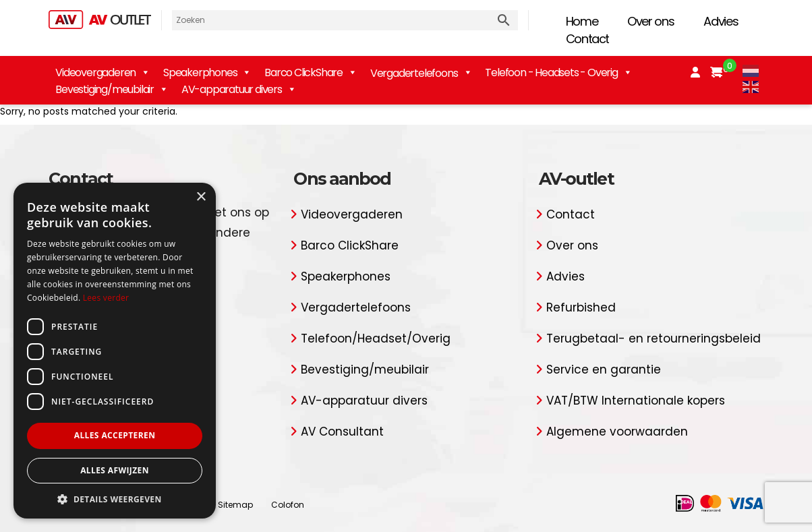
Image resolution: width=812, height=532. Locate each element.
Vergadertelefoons (356, 307)
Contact (588, 39)
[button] (115, 499)
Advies (721, 21)
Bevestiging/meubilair (112, 89)
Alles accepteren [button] (115, 435)
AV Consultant (342, 432)
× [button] (201, 197)
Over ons (650, 21)
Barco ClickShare (311, 72)
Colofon (288, 505)
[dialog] (115, 351)
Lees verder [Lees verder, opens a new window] (106, 298)
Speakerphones (207, 72)
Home (582, 21)
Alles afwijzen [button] (115, 470)
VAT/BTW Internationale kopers (636, 401)
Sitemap (235, 505)
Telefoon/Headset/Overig (376, 338)
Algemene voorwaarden (617, 432)
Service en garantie (604, 370)
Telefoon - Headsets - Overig (558, 72)
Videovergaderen (103, 72)
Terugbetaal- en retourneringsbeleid (654, 338)
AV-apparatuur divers (239, 89)
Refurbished (581, 307)
